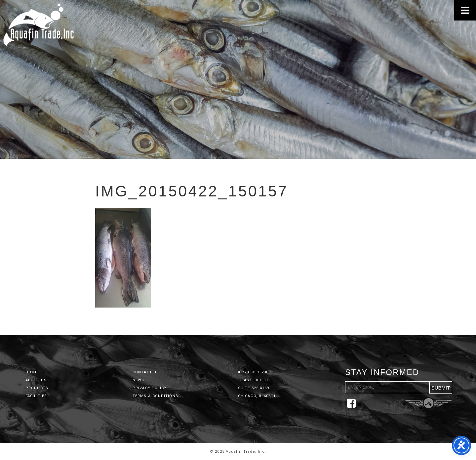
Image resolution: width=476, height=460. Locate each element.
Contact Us (146, 372)
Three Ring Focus (429, 403)
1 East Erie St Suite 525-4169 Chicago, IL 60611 (257, 388)
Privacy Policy (150, 388)
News (138, 380)
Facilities (36, 396)
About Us (36, 380)
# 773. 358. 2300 (255, 372)
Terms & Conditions (155, 396)
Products (37, 388)
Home (31, 372)
